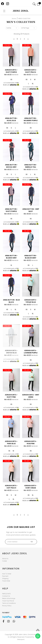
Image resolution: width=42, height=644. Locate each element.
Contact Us (6, 596)
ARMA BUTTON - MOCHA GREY (11, 166)
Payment (5, 576)
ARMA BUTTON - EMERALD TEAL (31, 166)
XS (11, 80)
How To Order (7, 574)
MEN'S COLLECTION (24, 19)
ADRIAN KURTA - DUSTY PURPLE (11, 71)
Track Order (6, 581)
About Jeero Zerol (15, 553)
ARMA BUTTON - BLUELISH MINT (31, 257)
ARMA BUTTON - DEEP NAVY (31, 210)
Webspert (21, 639)
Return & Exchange (9, 598)
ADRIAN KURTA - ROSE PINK (31, 442)
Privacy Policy (7, 606)
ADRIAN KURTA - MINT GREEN (31, 396)
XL (33, 84)
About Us (5, 559)
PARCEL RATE (6, 594)
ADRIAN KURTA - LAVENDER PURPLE (31, 352)
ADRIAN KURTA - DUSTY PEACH (31, 71)
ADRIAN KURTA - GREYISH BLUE (11, 352)
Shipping (5, 578)
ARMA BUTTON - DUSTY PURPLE (11, 210)
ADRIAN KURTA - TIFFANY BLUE (31, 301)
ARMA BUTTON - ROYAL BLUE (11, 119)
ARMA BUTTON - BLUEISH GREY (11, 257)
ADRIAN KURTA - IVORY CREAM (31, 487)
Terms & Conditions (9, 603)
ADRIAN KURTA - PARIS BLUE (11, 442)
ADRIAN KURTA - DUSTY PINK (11, 396)
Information (11, 569)
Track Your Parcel (8, 601)
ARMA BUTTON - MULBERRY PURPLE (31, 119)
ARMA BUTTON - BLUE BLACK (11, 301)
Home (14, 19)
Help (5, 589)
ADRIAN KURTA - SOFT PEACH (11, 487)
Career (5, 561)
